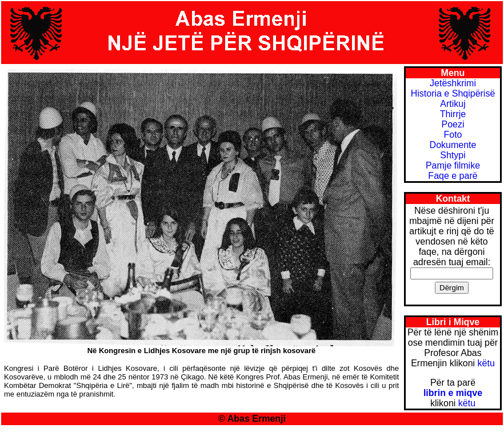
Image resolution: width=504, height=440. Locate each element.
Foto (453, 135)
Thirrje (453, 114)
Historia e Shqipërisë (453, 93)
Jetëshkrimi (453, 83)
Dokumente (453, 145)
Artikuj (453, 104)
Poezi (453, 124)
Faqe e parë (453, 176)
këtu (486, 363)
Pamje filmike (453, 165)
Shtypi (453, 155)
